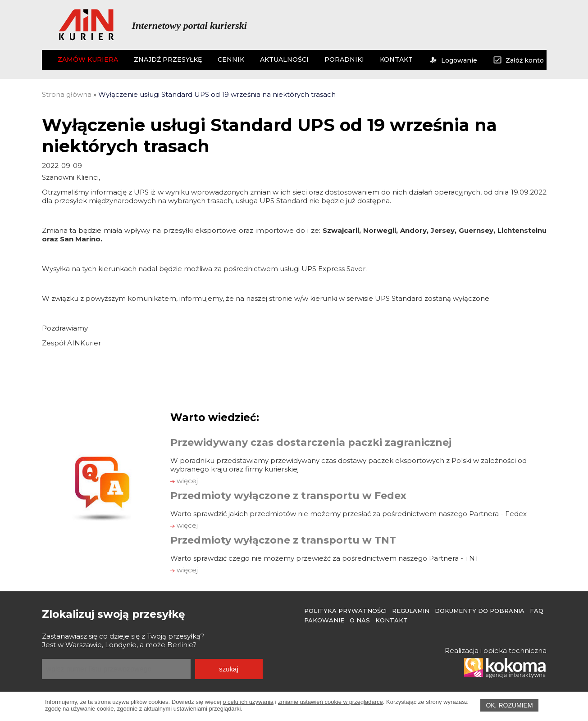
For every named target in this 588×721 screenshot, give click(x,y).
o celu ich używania (248, 702)
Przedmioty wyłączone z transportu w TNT (283, 540)
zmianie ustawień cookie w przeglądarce (330, 702)
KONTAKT (396, 59)
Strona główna (67, 94)
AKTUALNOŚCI (284, 59)
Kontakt (392, 620)
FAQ (537, 611)
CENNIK (231, 59)
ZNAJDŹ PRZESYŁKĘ (168, 59)
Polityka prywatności (345, 611)
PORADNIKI (344, 59)
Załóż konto (518, 60)
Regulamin (411, 611)
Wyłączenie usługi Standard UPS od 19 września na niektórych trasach (217, 94)
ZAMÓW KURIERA (88, 59)
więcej (184, 481)
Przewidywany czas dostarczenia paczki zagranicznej (311, 442)
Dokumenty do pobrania (480, 611)
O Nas (360, 620)
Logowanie (453, 60)
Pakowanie (324, 620)
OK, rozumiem (509, 705)
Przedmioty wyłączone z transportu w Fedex (288, 496)
